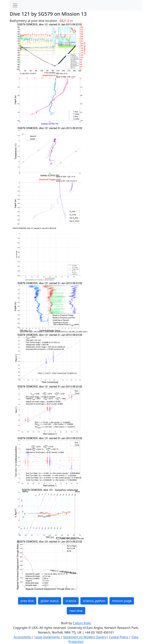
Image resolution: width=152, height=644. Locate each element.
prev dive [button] (27, 601)
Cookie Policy (119, 637)
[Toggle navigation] (15, 5)
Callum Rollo (82, 623)
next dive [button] (76, 611)
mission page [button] (122, 601)
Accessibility (23, 637)
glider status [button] (50, 601)
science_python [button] (94, 601)
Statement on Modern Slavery (85, 637)
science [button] (71, 601)
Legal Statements (48, 637)
